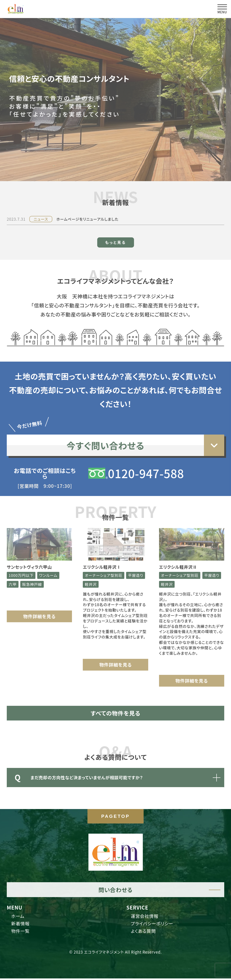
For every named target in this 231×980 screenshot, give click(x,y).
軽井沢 (112, 571)
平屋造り (93, 571)
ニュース (41, 205)
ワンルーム (49, 562)
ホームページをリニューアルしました (88, 205)
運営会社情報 (145, 917)
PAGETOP (115, 818)
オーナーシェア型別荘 (104, 562)
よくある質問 (144, 933)
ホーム (18, 917)
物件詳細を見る (39, 603)
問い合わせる (115, 891)
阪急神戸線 (33, 571)
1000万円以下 (22, 562)
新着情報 (21, 925)
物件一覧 (21, 933)
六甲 (13, 571)
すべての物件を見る (116, 700)
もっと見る (115, 228)
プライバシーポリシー (153, 925)
